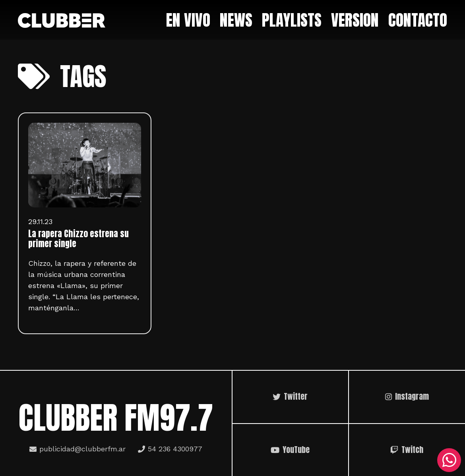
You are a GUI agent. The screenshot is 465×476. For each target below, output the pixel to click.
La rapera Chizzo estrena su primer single (78, 239)
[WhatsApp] (449, 460)
